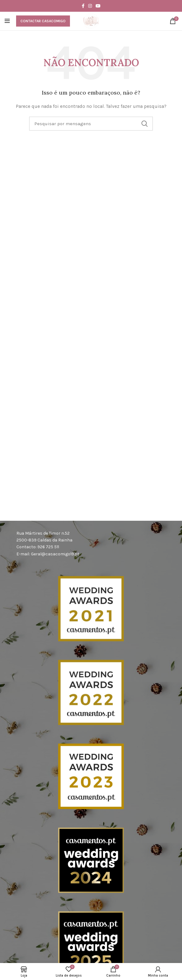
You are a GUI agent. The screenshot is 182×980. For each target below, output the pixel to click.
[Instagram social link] (90, 6)
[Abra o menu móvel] (7, 21)
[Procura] (91, 124)
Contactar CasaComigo (43, 21)
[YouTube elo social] (98, 6)
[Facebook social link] (83, 6)
